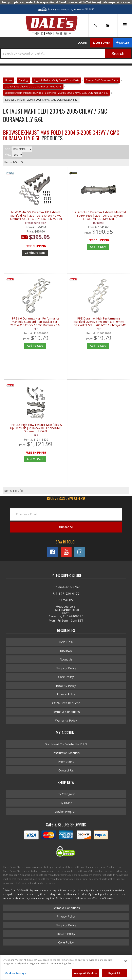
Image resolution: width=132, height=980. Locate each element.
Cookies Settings (16, 973)
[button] (66, 54)
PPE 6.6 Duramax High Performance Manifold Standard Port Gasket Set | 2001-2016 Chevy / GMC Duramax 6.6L (36, 325)
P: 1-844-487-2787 (66, 597)
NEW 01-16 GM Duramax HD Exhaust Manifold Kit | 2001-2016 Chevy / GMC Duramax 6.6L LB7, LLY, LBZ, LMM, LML (36, 216)
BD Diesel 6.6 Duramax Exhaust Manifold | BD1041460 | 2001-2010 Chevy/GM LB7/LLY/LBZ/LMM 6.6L (99, 216)
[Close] (126, 961)
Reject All (114, 973)
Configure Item (35, 253)
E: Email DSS (66, 610)
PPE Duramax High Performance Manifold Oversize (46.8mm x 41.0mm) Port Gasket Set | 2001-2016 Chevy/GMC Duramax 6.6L (99, 325)
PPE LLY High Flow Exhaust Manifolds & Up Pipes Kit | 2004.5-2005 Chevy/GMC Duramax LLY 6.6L (36, 435)
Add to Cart (98, 247)
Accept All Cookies (86, 973)
